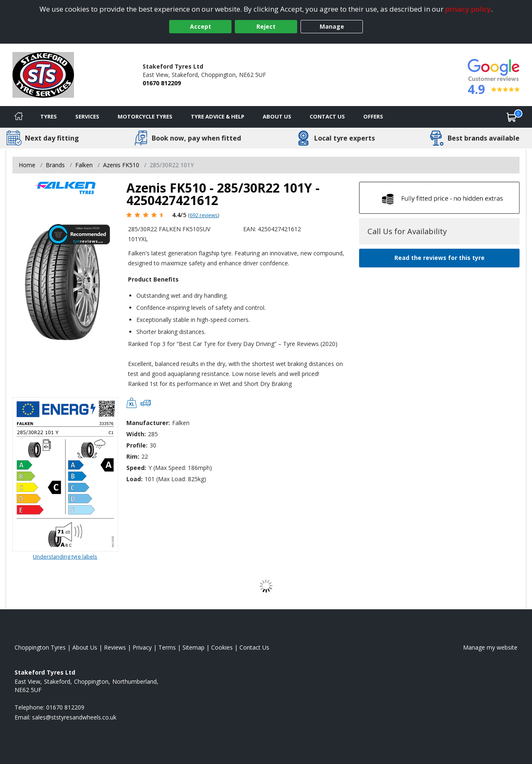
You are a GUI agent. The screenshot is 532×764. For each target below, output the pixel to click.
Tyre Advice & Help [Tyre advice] (218, 116)
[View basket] (512, 117)
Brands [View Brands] (55, 165)
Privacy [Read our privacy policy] (142, 647)
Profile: (137, 445)
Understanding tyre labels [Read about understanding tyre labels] (65, 556)
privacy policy (468, 9)
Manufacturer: (148, 423)
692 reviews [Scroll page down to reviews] (204, 215)
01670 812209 (162, 83)
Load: (134, 479)
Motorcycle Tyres (145, 116)
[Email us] (74, 717)
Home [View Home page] (27, 165)
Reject (266, 26)
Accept (201, 26)
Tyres (49, 116)
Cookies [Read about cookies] (222, 647)
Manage (332, 26)
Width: (136, 434)
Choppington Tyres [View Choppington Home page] (40, 647)
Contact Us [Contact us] (327, 116)
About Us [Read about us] (85, 647)
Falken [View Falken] (84, 165)
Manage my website (490, 647)
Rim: (133, 456)
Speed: (136, 468)
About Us (277, 116)
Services (87, 116)
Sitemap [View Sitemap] (193, 647)
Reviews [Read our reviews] (115, 647)
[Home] (19, 117)
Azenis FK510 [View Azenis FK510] (121, 165)
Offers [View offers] (373, 116)
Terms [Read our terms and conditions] (167, 647)
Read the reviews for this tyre (440, 258)
